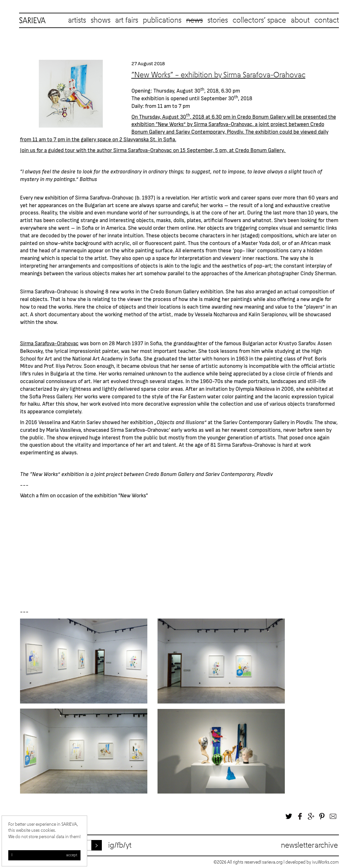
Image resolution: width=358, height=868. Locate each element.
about (300, 20)
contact (327, 20)
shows (101, 20)
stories (218, 20)
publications (162, 20)
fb (120, 845)
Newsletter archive (309, 845)
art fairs (127, 20)
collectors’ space (259, 20)
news (194, 20)
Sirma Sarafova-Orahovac (223, 124)
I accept (44, 855)
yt (129, 845)
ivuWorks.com (326, 862)
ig (111, 845)
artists (77, 20)
